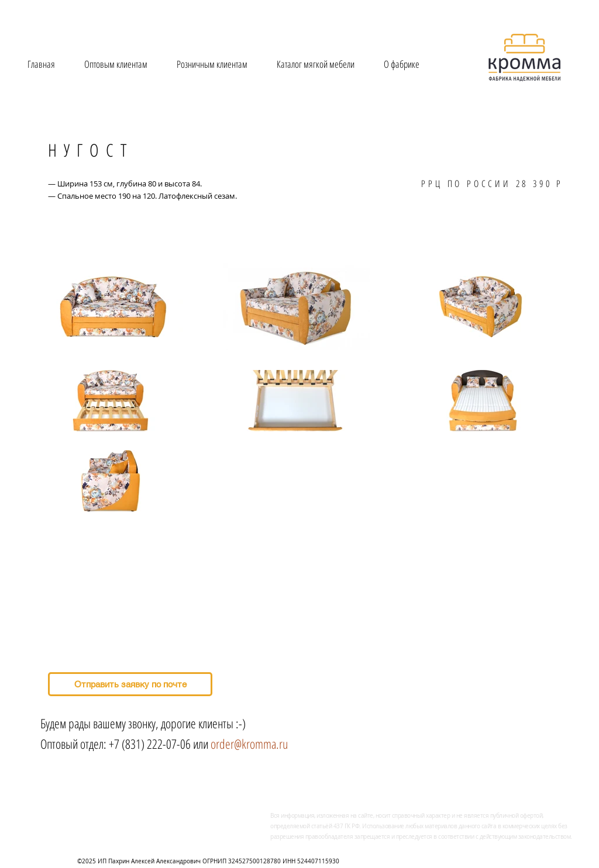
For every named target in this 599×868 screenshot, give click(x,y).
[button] (316, 64)
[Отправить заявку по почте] (130, 684)
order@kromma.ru (249, 743)
